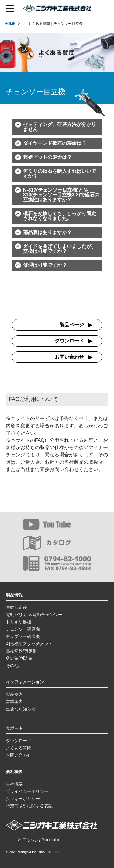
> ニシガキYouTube (39, 840)
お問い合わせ (69, 357)
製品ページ (72, 325)
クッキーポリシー (23, 799)
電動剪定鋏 (16, 607)
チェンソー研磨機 (23, 629)
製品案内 (14, 694)
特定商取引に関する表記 (29, 806)
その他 (12, 666)
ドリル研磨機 (19, 622)
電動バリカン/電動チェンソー (34, 615)
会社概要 (14, 784)
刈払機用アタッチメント (29, 644)
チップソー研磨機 (23, 636)
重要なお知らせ (21, 709)
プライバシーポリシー (27, 791)
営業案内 (14, 702)
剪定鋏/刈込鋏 (19, 658)
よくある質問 (19, 748)
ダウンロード (69, 341)
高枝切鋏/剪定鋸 (21, 651)
